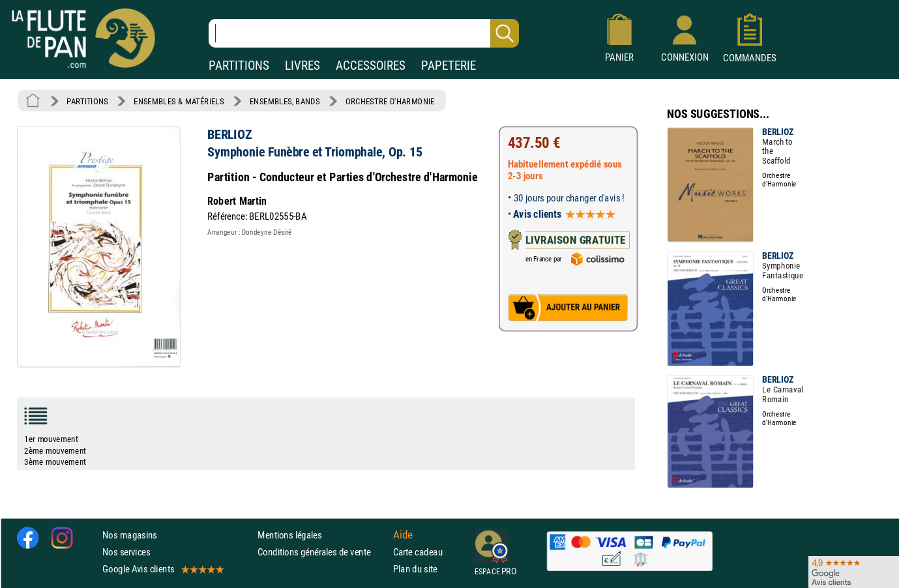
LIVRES (302, 66)
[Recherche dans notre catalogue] (364, 33)
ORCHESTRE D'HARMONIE (390, 101)
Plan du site (415, 569)
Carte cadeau (418, 552)
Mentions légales (289, 535)
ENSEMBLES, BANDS (285, 101)
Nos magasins (130, 535)
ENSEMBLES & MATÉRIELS (179, 101)
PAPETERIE (449, 66)
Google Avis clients (162, 569)
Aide (403, 535)
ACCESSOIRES (371, 66)
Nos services (126, 552)
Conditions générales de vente (322, 552)
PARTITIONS (239, 66)
